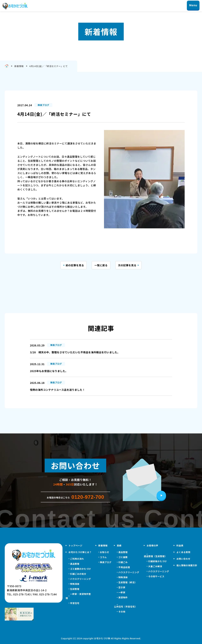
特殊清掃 (75, 584)
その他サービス (156, 576)
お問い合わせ (183, 559)
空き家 (122, 587)
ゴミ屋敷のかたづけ (80, 569)
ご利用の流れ (77, 559)
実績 (119, 545)
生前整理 (75, 589)
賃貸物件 (123, 597)
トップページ (75, 545)
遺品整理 (75, 564)
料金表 (180, 545)
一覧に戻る (101, 265)
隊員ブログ (106, 562)
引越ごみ (123, 562)
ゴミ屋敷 (123, 557)
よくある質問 (183, 552)
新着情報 (103, 545)
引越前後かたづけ (157, 561)
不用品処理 (124, 567)
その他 (122, 612)
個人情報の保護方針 (187, 565)
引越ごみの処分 (78, 574)
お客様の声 (152, 545)
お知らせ (104, 552)
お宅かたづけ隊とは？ (80, 552)
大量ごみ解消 (155, 566)
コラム (103, 557)
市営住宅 (75, 603)
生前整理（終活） (128, 582)
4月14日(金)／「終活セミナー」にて (49, 66)
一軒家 (122, 592)
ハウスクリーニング (80, 579)
